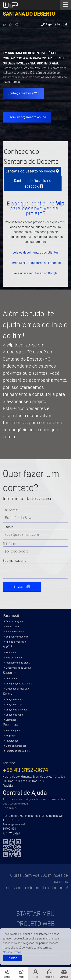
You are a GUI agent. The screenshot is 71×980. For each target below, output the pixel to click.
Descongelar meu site (16, 689)
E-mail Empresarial (15, 746)
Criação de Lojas (14, 705)
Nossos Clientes (13, 658)
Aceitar (12, 958)
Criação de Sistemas (16, 710)
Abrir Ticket (11, 678)
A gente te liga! (54, 24)
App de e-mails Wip (15, 642)
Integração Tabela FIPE (17, 751)
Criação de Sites (13, 699)
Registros (10, 736)
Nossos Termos (12, 952)
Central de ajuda (13, 621)
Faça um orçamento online (27, 117)
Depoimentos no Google (17, 668)
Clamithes (10, 720)
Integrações (11, 741)
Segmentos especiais (16, 637)
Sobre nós (10, 652)
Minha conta (11, 626)
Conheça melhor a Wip (23, 93)
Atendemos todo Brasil (17, 663)
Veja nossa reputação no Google (35, 273)
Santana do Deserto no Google (32, 171)
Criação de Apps (13, 715)
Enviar (22, 587)
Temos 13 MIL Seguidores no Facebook (35, 263)
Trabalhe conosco (14, 632)
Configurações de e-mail (18, 684)
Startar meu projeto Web (35, 919)
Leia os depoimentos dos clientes (36, 252)
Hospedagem (12, 731)
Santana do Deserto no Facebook (33, 184)
